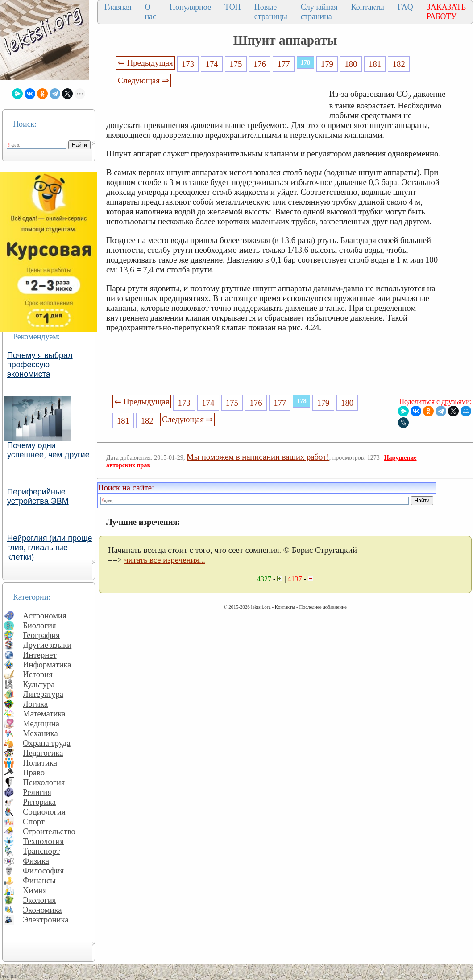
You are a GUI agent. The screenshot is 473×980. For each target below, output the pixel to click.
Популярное (190, 7)
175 (236, 64)
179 (327, 64)
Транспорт (41, 851)
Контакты (368, 7)
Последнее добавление (323, 607)
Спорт (34, 821)
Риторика (39, 802)
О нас (150, 12)
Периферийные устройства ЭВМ (38, 496)
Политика (40, 763)
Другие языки (47, 645)
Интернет (40, 655)
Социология (44, 812)
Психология (44, 782)
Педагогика (43, 753)
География (41, 635)
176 (260, 64)
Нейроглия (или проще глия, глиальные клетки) (50, 548)
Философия (43, 871)
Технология (43, 841)
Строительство (49, 831)
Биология (39, 625)
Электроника (46, 920)
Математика (44, 714)
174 (212, 64)
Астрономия (45, 616)
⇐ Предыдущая (145, 63)
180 (351, 64)
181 (375, 64)
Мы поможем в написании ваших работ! (258, 457)
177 (284, 64)
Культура (39, 684)
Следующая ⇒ (143, 80)
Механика (40, 733)
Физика (36, 861)
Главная (118, 7)
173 (188, 64)
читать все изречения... (165, 560)
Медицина (41, 723)
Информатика (47, 665)
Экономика (42, 910)
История (38, 674)
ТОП (233, 7)
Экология (39, 900)
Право (34, 772)
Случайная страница (319, 12)
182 (399, 64)
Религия (37, 792)
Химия (35, 890)
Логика (35, 704)
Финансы (39, 880)
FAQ (405, 7)
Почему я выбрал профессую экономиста (40, 365)
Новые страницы (271, 12)
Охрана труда (47, 743)
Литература (43, 694)
